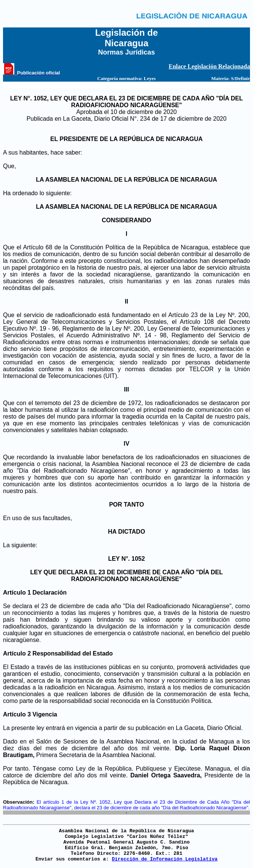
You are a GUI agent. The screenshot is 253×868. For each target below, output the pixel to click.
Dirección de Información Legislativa (165, 859)
